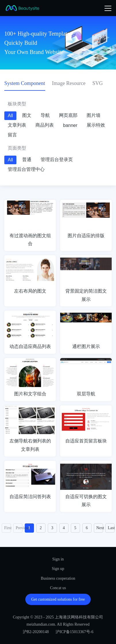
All (10, 116)
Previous (19, 528)
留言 (12, 135)
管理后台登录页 (57, 159)
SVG (98, 83)
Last (111, 528)
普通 (27, 159)
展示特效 (96, 125)
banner (70, 125)
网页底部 (68, 115)
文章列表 (17, 125)
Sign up (58, 569)
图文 (27, 115)
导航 (45, 115)
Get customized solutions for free (58, 599)
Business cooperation (58, 578)
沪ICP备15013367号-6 (74, 632)
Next (100, 528)
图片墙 (94, 115)
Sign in (58, 559)
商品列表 (45, 125)
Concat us (58, 588)
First (8, 528)
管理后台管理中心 (26, 169)
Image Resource (69, 83)
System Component (25, 83)
